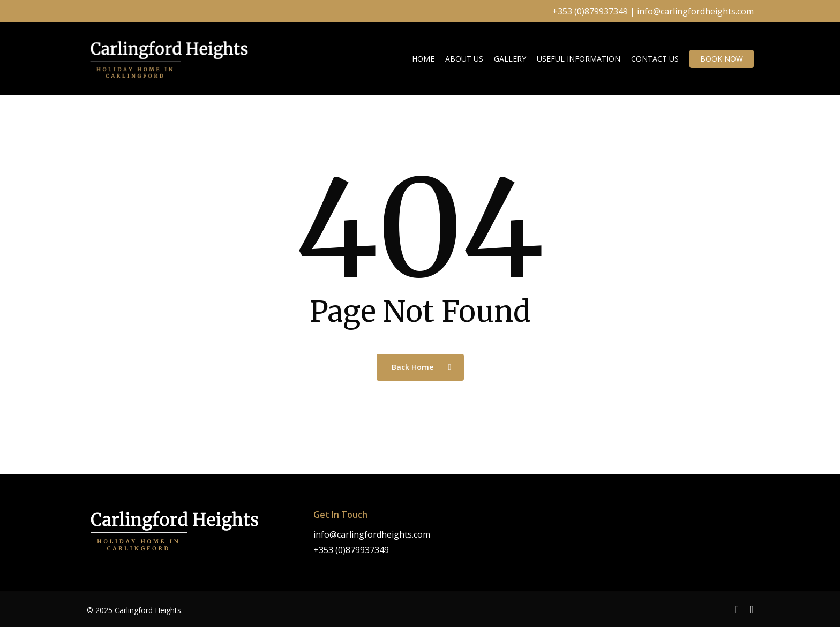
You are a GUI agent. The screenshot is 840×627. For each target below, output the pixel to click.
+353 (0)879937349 (590, 11)
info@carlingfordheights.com (695, 11)
